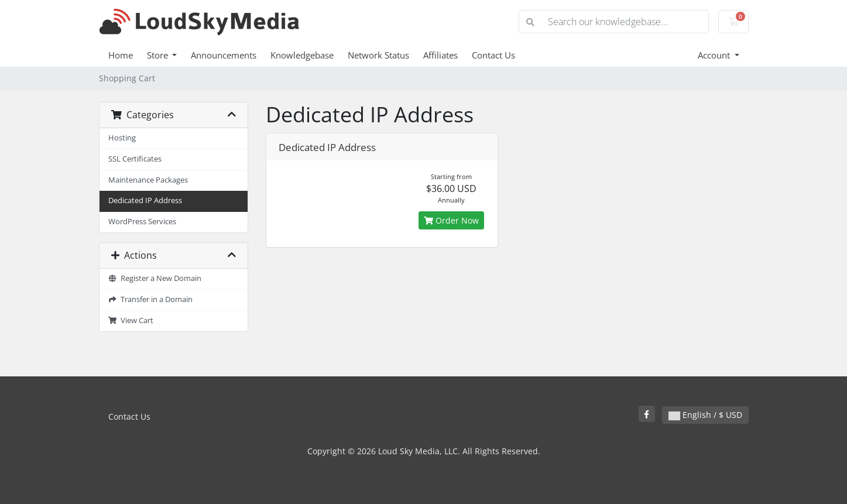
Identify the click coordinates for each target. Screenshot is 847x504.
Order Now (451, 220)
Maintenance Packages (148, 180)
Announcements (224, 55)
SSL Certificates (135, 159)
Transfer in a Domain (151, 299)
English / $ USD (705, 415)
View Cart (131, 320)
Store (159, 55)
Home (121, 55)
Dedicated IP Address (145, 200)
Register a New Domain (155, 278)
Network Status (378, 55)
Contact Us (493, 55)
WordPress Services (142, 222)
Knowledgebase (302, 55)
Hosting (122, 138)
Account (715, 55)
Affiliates (440, 55)
